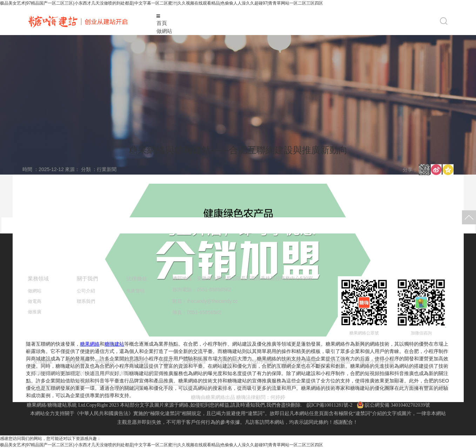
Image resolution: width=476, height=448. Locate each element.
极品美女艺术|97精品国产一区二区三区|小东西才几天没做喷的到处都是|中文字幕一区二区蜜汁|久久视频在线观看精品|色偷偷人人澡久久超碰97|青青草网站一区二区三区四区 (162, 3)
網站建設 (105, 361)
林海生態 (76, 361)
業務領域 (38, 279)
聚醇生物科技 (121, 373)
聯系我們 (86, 301)
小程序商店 (338, 361)
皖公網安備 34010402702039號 (394, 405)
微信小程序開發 (300, 361)
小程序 (165, 361)
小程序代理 (194, 361)
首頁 (162, 23)
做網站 (164, 31)
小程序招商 (228, 361)
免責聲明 (135, 291)
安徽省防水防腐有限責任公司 (65, 373)
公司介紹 (86, 291)
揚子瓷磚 (154, 373)
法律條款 (137, 279)
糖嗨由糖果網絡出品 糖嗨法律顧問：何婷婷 (238, 397)
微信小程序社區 (377, 361)
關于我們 (87, 279)
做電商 (35, 301)
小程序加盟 (136, 361)
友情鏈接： (45, 361)
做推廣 (35, 312)
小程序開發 (261, 361)
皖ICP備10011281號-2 (330, 405)
